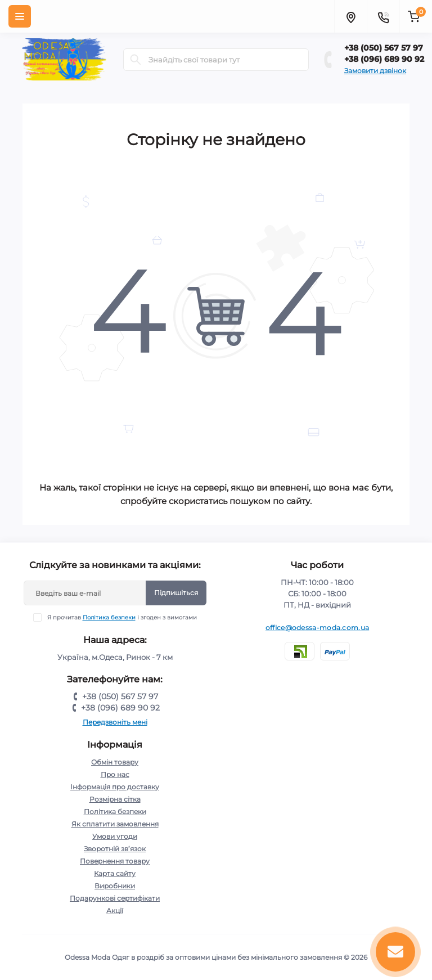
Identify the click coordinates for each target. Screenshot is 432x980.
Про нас (115, 774)
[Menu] (20, 16)
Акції (115, 911)
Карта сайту (115, 873)
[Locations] (350, 16)
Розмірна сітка (115, 799)
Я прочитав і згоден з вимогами (122, 617)
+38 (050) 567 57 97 (384, 48)
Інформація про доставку (115, 787)
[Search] (136, 60)
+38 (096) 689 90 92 (384, 59)
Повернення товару (115, 861)
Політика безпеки (109, 617)
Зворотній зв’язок (115, 849)
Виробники (115, 886)
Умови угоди (115, 836)
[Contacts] (383, 16)
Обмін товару (115, 762)
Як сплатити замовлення (115, 824)
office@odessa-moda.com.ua (318, 628)
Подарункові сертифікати (115, 898)
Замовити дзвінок (375, 71)
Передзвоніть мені (115, 722)
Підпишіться (176, 593)
